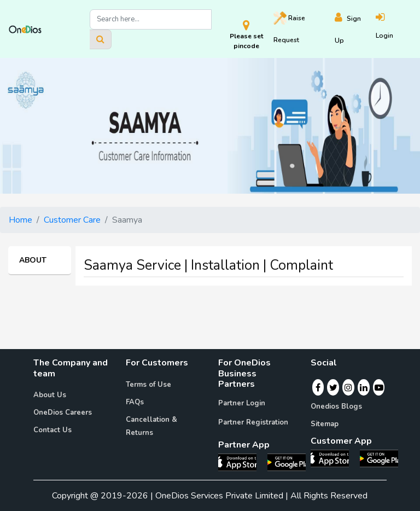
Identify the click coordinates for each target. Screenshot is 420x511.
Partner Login (242, 403)
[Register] (355, 29)
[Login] (393, 29)
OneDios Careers (63, 413)
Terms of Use (148, 385)
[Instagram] (348, 387)
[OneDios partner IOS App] (242, 462)
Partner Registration (253, 422)
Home (21, 220)
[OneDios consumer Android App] (379, 458)
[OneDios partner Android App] (287, 462)
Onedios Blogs (336, 407)
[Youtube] (379, 387)
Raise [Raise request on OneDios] (289, 28)
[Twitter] (333, 387)
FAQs (135, 402)
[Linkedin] (364, 387)
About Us (50, 395)
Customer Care (72, 220)
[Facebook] (318, 387)
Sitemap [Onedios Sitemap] (325, 424)
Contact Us (52, 430)
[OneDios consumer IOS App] (334, 458)
